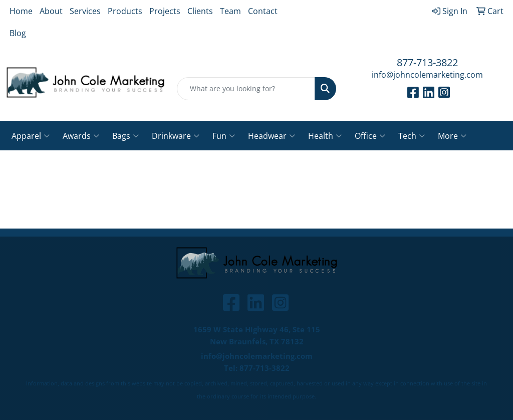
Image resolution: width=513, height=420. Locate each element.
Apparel (31, 136)
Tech (412, 136)
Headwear (272, 136)
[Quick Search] (246, 89)
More (452, 136)
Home (21, 11)
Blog (18, 33)
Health (325, 136)
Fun (224, 136)
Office (370, 136)
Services (85, 11)
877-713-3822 (427, 62)
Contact (263, 11)
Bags (125, 136)
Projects (165, 11)
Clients (200, 11)
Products (125, 11)
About (51, 11)
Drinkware (176, 136)
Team (230, 11)
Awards (81, 136)
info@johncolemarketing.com (427, 75)
